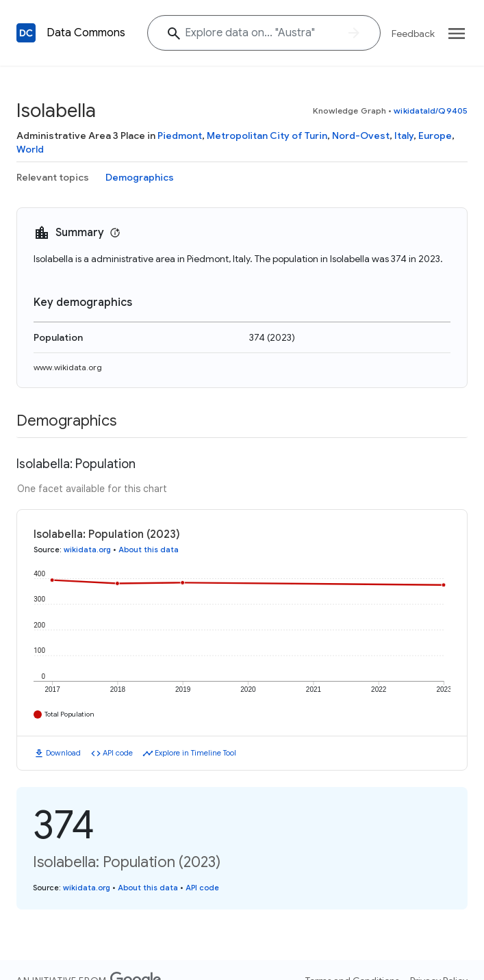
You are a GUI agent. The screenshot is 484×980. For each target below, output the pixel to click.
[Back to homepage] (26, 33)
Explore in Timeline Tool (195, 753)
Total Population (69, 714)
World (30, 149)
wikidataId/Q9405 (431, 111)
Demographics (140, 177)
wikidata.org (87, 550)
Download (63, 753)
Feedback (413, 34)
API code (118, 753)
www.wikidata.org (68, 367)
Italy (404, 136)
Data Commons (86, 33)
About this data (149, 550)
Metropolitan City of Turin (267, 136)
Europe (435, 136)
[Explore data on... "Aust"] (264, 33)
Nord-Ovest (361, 136)
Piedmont (180, 136)
